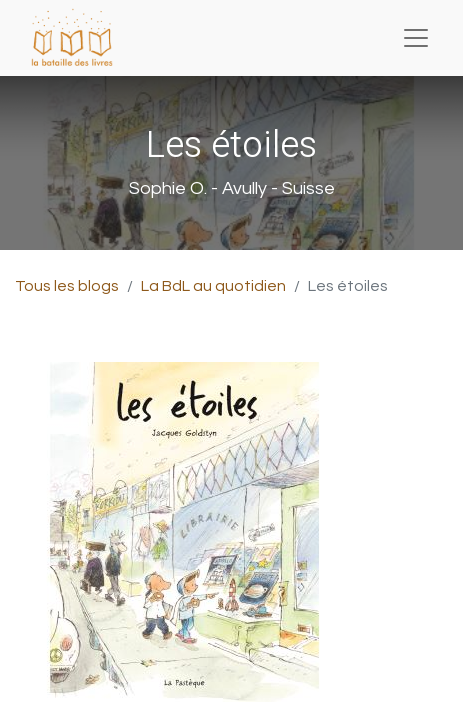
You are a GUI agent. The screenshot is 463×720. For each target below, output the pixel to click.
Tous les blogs (67, 286)
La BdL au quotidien (213, 286)
